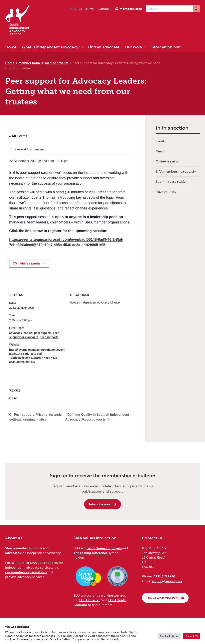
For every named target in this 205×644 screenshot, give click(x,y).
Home (10, 63)
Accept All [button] (192, 636)
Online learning (167, 161)
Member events (57, 63)
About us (75, 9)
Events (161, 141)
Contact (105, 9)
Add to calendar (30, 264)
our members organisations (26, 572)
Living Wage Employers (104, 548)
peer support (43, 333)
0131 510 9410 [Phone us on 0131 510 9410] (164, 576)
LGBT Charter (89, 600)
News (90, 9)
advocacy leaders (21, 333)
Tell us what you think (165, 598)
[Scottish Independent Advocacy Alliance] (19, 21)
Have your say (166, 192)
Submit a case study (171, 182)
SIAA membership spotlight (176, 172)
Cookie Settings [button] (170, 636)
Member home (30, 63)
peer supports (49, 337)
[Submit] (196, 9)
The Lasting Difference (91, 553)
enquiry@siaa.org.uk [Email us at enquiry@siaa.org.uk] (167, 581)
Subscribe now (102, 504)
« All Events (18, 136)
